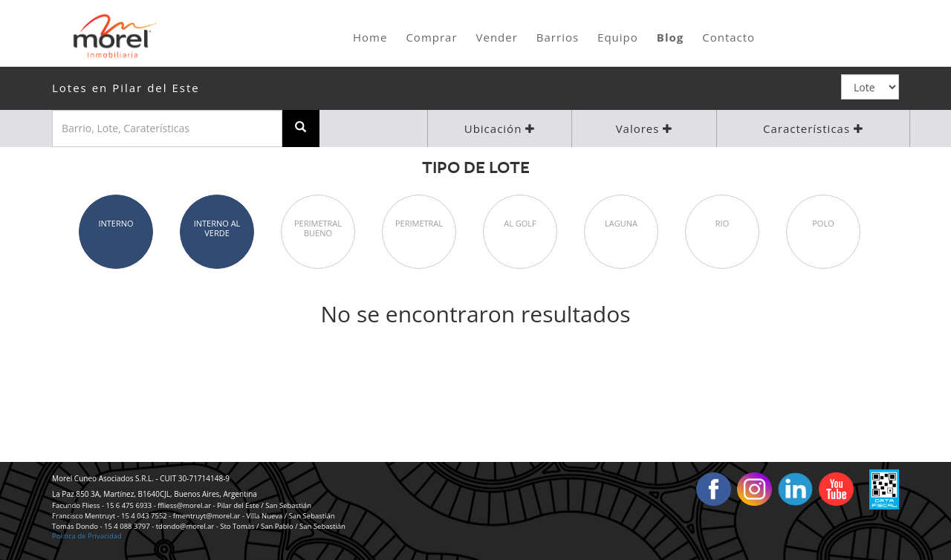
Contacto (728, 37)
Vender (497, 37)
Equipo (618, 37)
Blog (670, 37)
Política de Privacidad (87, 536)
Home (370, 37)
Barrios (558, 37)
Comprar (431, 37)
